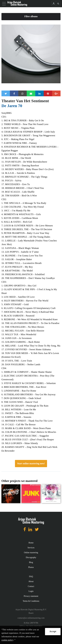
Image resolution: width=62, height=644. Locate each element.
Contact (31, 586)
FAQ (31, 577)
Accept (53, 631)
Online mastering (31, 553)
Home (31, 543)
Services (31, 548)
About (31, 581)
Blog (31, 562)
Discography (31, 557)
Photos (31, 567)
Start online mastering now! (31, 463)
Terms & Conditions (31, 601)
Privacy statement (31, 596)
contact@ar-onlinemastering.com (31, 618)
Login (31, 591)
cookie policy (7, 640)
